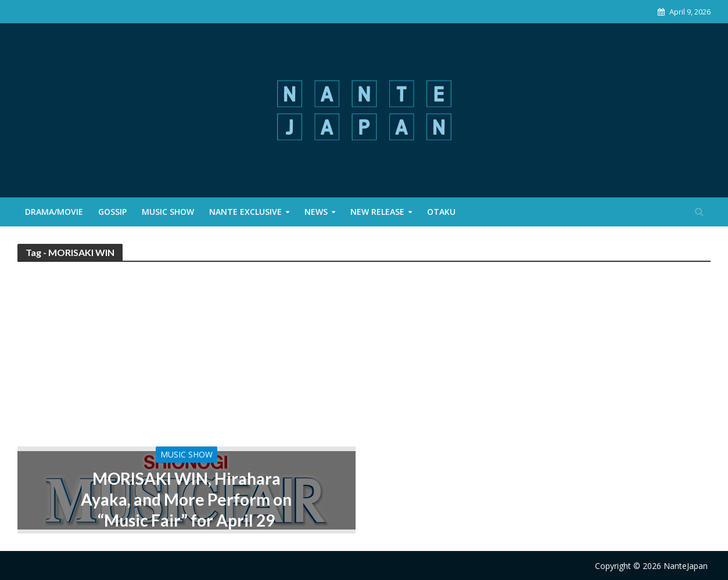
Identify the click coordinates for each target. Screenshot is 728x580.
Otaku (441, 212)
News (316, 212)
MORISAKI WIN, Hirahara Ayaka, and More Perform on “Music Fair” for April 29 (186, 499)
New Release (377, 212)
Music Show (168, 212)
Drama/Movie (54, 212)
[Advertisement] (364, 359)
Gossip (112, 212)
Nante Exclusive (245, 212)
